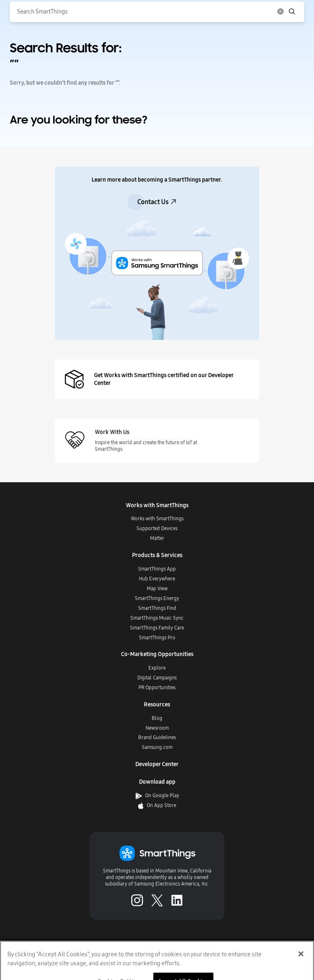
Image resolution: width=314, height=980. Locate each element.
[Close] (301, 961)
